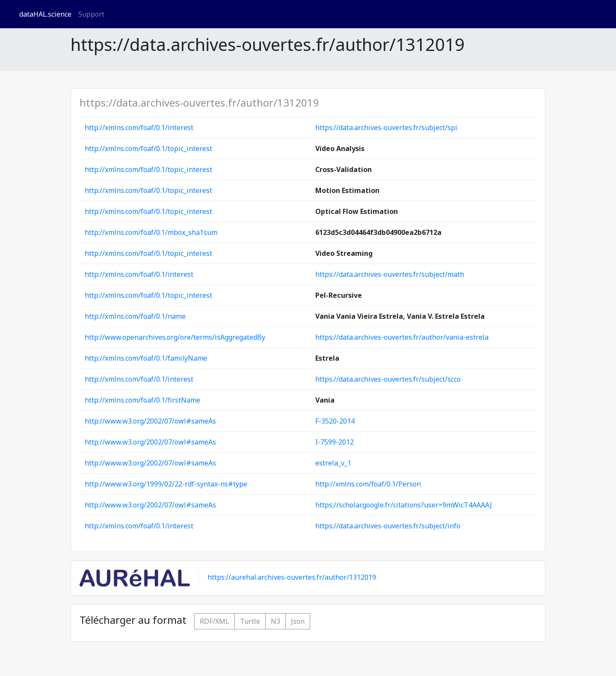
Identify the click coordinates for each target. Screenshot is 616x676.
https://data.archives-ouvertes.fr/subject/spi (386, 127)
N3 (275, 621)
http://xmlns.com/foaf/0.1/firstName (142, 400)
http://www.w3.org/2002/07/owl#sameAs (150, 421)
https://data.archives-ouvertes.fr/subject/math (390, 274)
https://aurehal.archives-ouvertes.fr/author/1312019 (292, 578)
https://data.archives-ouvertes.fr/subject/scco (388, 379)
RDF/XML (215, 621)
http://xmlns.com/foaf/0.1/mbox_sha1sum (151, 232)
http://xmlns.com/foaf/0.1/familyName (146, 358)
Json (298, 621)
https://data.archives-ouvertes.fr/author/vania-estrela (402, 337)
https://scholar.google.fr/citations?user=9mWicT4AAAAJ (404, 505)
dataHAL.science (45, 14)
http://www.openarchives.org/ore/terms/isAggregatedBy (175, 337)
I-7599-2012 (335, 442)
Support (91, 14)
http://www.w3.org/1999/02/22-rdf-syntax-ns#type (166, 484)
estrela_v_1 (333, 463)
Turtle (250, 621)
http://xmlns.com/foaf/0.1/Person (368, 484)
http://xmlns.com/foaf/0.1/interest (139, 127)
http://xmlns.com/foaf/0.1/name (135, 316)
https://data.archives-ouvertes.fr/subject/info (388, 526)
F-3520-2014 (335, 421)
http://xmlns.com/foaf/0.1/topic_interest (148, 148)
